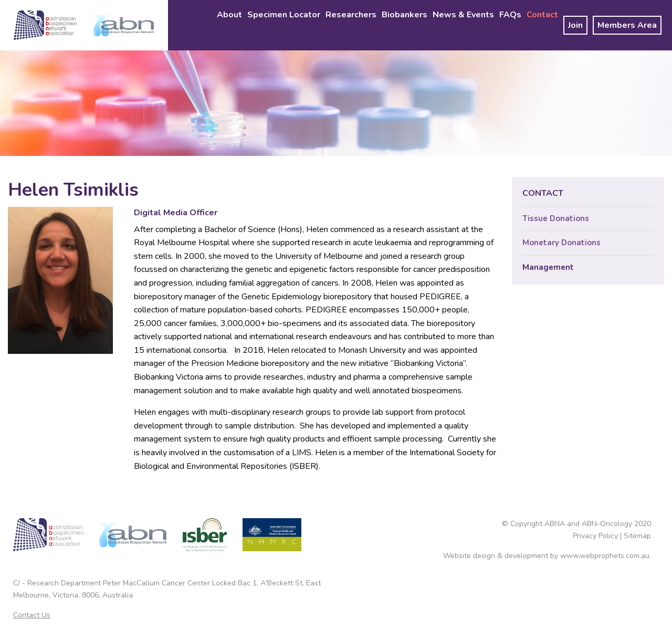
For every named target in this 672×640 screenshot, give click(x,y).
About (229, 15)
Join (575, 25)
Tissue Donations (556, 218)
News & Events (463, 15)
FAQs (510, 15)
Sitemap (637, 536)
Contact (542, 15)
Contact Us (32, 615)
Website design (469, 556)
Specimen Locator (284, 15)
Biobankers (405, 15)
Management (548, 267)
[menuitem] (229, 25)
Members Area (627, 25)
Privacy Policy (595, 536)
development (526, 556)
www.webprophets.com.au (605, 556)
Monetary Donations (561, 243)
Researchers (351, 15)
